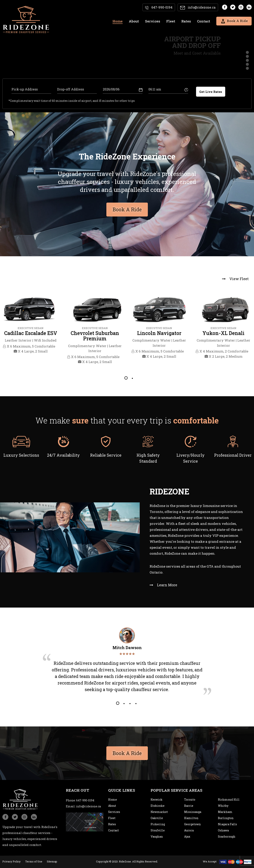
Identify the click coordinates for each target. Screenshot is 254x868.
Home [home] (118, 21)
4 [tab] (136, 703)
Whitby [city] (223, 806)
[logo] (20, 795)
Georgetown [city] (192, 824)
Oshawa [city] (223, 830)
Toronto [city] (190, 800)
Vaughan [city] (157, 836)
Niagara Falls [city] (227, 824)
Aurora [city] (189, 830)
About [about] (134, 21)
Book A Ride (127, 751)
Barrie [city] (189, 806)
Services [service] (114, 812)
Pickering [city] (158, 824)
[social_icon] (5, 817)
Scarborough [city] (227, 836)
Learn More (163, 585)
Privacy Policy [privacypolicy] (12, 861)
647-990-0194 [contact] (159, 7)
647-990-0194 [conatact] (85, 800)
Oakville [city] (157, 818)
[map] (85, 822)
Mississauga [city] (193, 812)
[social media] (225, 7)
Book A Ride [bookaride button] (127, 208)
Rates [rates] (186, 21)
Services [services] (153, 21)
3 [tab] (130, 703)
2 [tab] (132, 378)
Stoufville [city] (158, 830)
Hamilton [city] (191, 818)
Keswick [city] (157, 800)
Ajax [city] (187, 836)
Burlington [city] (226, 818)
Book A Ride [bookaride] (234, 21)
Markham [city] (225, 812)
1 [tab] (126, 378)
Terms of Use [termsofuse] (34, 861)
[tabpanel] (31, 325)
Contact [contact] (204, 21)
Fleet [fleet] (171, 21)
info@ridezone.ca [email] (198, 7)
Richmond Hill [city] (229, 800)
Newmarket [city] (159, 812)
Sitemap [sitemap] (52, 861)
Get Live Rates (211, 92)
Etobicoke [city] (158, 806)
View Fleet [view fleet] (235, 279)
